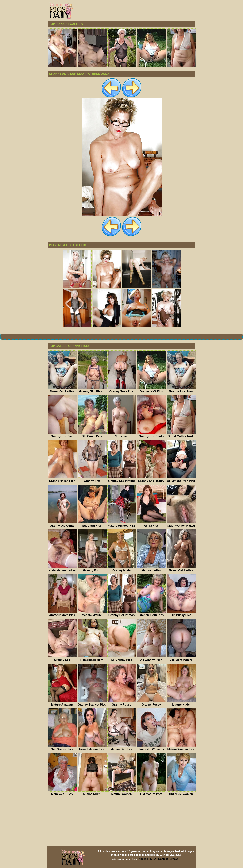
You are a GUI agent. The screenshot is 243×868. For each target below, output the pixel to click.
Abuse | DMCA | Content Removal (159, 859)
